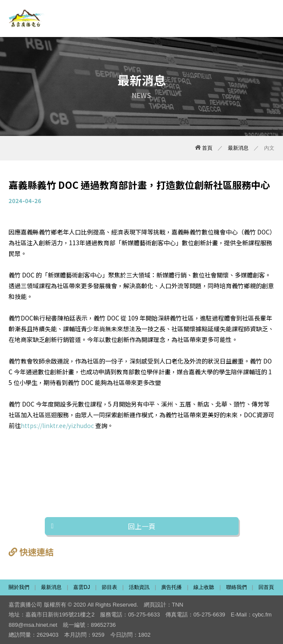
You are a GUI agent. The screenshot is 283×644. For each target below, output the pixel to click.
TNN (178, 605)
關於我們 (19, 587)
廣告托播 (171, 587)
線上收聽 (204, 587)
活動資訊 (139, 587)
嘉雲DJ (82, 587)
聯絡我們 (236, 587)
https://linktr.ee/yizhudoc (57, 425)
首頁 (204, 148)
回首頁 (266, 587)
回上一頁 (142, 526)
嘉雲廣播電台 (27, 18)
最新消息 (238, 148)
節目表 (109, 587)
